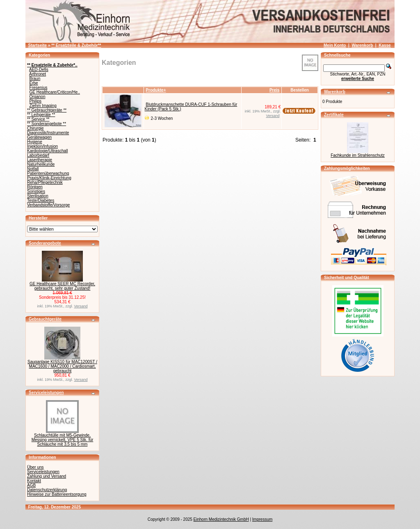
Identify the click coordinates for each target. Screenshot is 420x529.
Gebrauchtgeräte (45, 319)
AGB (31, 485)
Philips (35, 101)
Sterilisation (38, 196)
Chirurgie (35, 128)
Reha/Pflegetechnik (45, 182)
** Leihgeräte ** (41, 115)
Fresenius (39, 88)
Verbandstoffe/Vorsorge (48, 205)
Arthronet (38, 74)
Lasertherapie (40, 160)
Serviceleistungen (46, 393)
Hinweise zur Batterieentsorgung (57, 494)
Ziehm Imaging (43, 106)
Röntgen (35, 187)
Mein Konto (335, 45)
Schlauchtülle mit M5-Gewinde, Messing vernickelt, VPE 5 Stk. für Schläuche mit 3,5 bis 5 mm (63, 440)
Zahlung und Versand (47, 476)
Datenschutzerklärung (47, 490)
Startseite (38, 45)
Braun (35, 79)
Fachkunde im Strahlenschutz (358, 155)
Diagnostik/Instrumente (48, 133)
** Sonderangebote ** (47, 124)
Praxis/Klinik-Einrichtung (49, 178)
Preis (274, 90)
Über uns (35, 467)
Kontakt (34, 481)
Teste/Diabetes (41, 200)
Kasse (385, 45)
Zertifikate (334, 115)
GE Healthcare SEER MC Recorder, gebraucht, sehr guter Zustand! (62, 286)
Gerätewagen (39, 137)
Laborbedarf (38, 155)
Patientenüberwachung (48, 173)
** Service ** (38, 119)
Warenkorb (362, 45)
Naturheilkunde (41, 164)
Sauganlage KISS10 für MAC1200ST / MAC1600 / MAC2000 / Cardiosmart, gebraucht (62, 366)
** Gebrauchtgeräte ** (47, 110)
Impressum (262, 519)
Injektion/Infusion (42, 146)
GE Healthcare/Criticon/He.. (55, 92)
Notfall (33, 169)
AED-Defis (39, 70)
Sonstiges (36, 191)
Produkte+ (156, 90)
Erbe (34, 83)
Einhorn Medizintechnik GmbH (221, 519)
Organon (38, 97)
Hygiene (35, 142)
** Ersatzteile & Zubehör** (76, 45)
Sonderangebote (45, 243)
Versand (81, 306)
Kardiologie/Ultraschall (48, 151)
